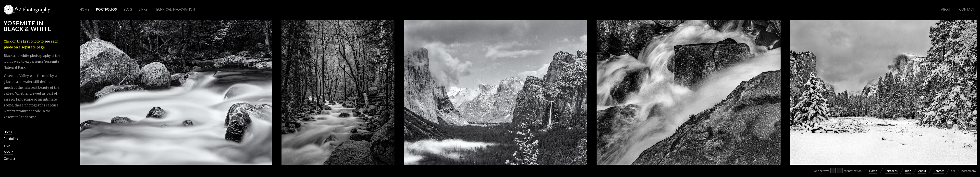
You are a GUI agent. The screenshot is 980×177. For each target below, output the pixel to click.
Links (143, 9)
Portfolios (106, 9)
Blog (128, 9)
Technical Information (174, 9)
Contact (967, 9)
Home (84, 9)
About (947, 9)
